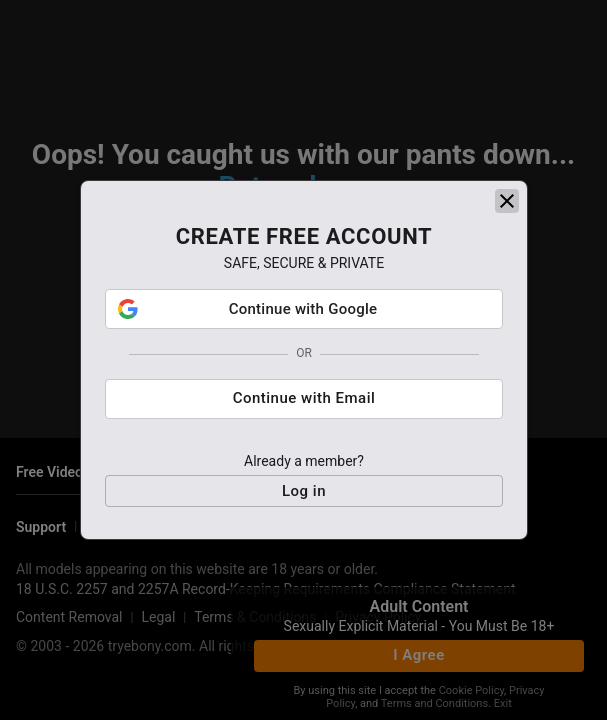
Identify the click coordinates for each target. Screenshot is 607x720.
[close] (507, 205)
